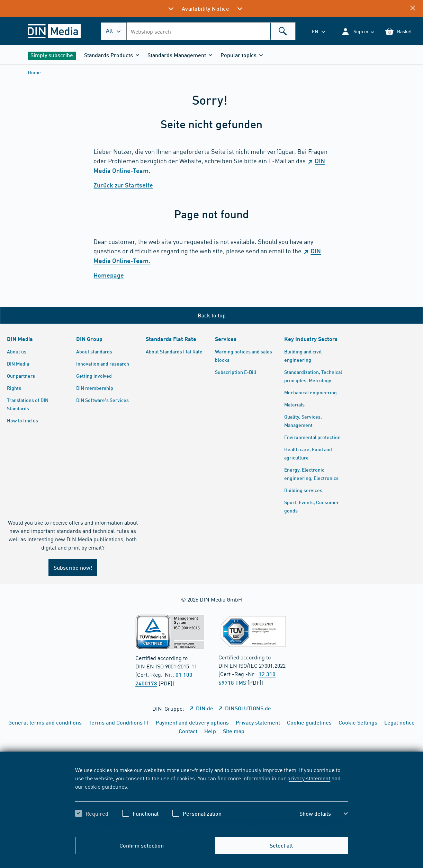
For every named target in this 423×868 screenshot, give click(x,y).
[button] (358, 31)
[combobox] (211, 31)
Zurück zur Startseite (123, 185)
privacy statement (309, 778)
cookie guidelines (106, 786)
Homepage (109, 275)
